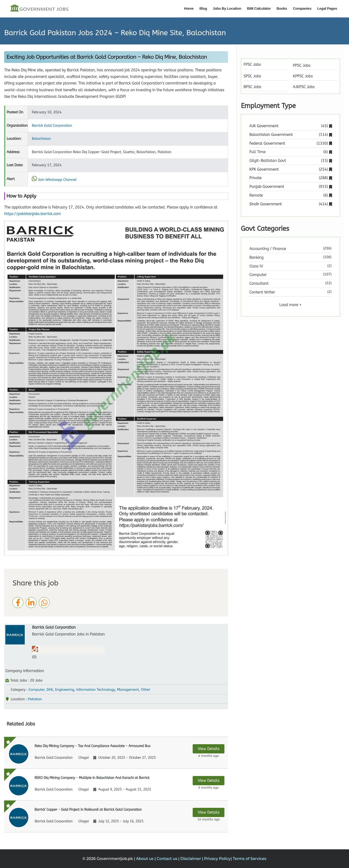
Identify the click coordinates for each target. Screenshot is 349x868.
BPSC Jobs (252, 87)
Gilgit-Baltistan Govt (290, 161)
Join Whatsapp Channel (54, 180)
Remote (290, 195)
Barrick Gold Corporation (52, 125)
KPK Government (290, 169)
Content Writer (262, 292)
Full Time (290, 152)
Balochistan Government (290, 135)
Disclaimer (191, 859)
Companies (302, 8)
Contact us (167, 859)
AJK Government (290, 126)
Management (128, 690)
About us (145, 859)
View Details (209, 749)
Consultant (259, 283)
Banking (256, 257)
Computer (36, 690)
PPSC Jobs (302, 65)
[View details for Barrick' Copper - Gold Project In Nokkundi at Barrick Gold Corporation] (116, 816)
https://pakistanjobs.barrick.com (32, 214)
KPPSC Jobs (303, 76)
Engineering (65, 690)
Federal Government (290, 143)
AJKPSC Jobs (304, 87)
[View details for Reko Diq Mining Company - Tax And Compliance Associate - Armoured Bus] (116, 753)
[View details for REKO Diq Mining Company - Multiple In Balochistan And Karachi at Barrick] (116, 785)
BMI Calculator (259, 8)
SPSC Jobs (252, 76)
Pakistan (35, 699)
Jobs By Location (227, 8)
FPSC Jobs (252, 64)
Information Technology (95, 690)
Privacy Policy (217, 859)
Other (146, 690)
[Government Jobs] (39, 8)
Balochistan (41, 139)
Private (290, 178)
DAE (50, 690)
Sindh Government (290, 204)
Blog (203, 8)
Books (282, 8)
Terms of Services (250, 859)
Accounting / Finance (268, 249)
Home (189, 8)
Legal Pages (327, 8)
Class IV (256, 266)
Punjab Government (290, 187)
